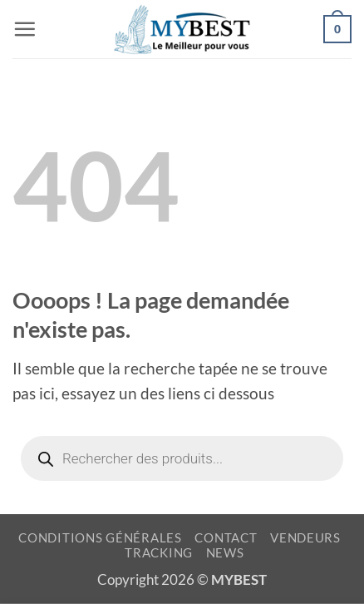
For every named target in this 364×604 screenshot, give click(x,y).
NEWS (225, 553)
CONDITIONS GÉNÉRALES (100, 538)
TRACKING (159, 553)
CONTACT (226, 538)
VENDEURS (305, 538)
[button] (25, 29)
